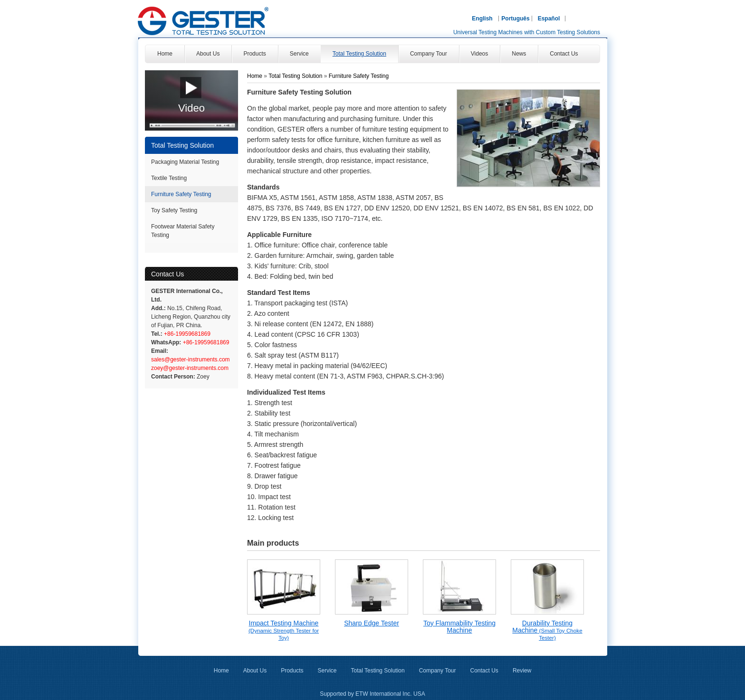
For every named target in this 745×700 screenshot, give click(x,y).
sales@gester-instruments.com (191, 359)
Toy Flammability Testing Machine (459, 627)
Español (549, 19)
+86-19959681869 (186, 334)
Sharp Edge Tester (372, 623)
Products (292, 671)
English (482, 19)
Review (522, 671)
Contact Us (167, 274)
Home (255, 76)
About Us (255, 671)
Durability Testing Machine (547, 630)
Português (515, 19)
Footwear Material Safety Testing (183, 231)
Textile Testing (169, 178)
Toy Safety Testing (174, 210)
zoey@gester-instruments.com (190, 368)
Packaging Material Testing (185, 162)
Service (327, 671)
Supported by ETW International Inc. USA (372, 694)
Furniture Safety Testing (181, 194)
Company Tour (438, 671)
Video (191, 108)
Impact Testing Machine (284, 630)
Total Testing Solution (295, 76)
